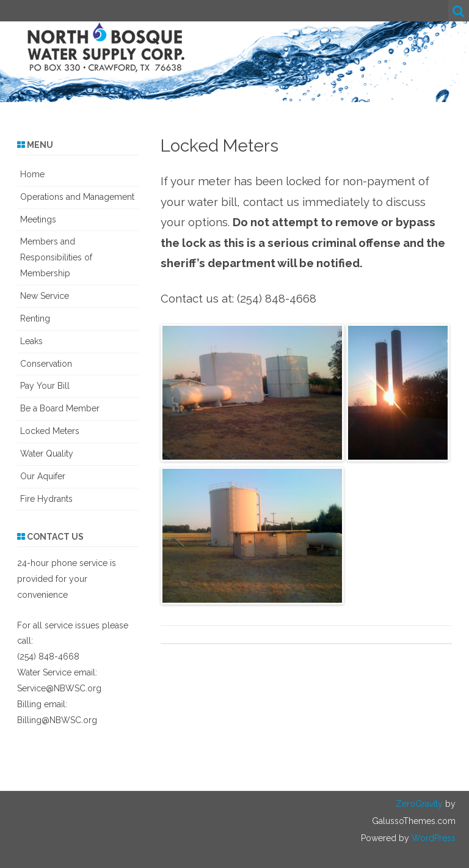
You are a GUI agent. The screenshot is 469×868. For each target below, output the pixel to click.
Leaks (31, 341)
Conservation (46, 364)
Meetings (38, 219)
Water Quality (47, 454)
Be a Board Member (60, 408)
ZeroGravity (419, 804)
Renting (35, 318)
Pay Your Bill (45, 386)
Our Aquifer (43, 476)
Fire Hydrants (46, 499)
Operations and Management (77, 197)
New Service (45, 296)
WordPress (432, 838)
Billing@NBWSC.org (57, 720)
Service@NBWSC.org (59, 688)
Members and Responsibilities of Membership (56, 257)
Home (32, 174)
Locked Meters (50, 431)
